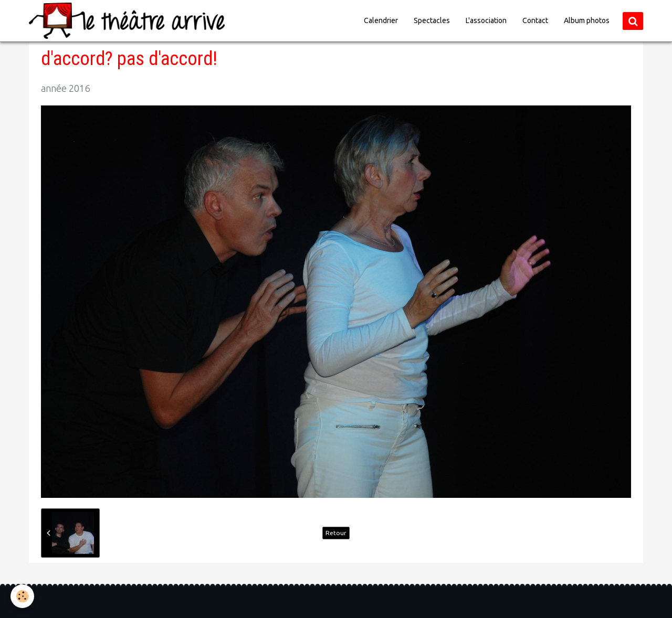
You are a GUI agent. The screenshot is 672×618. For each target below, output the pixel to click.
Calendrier (381, 20)
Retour (336, 533)
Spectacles (432, 20)
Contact (535, 20)
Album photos (587, 20)
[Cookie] (22, 596)
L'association (486, 20)
